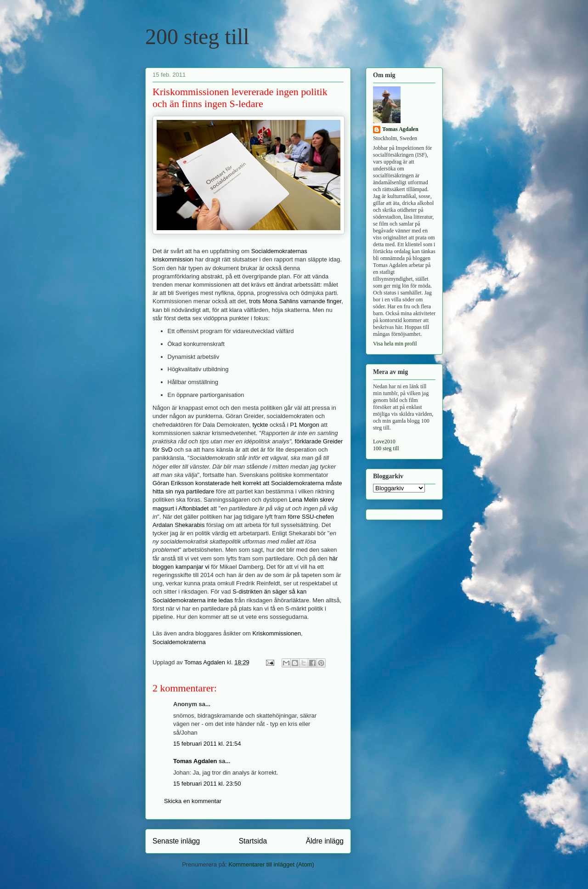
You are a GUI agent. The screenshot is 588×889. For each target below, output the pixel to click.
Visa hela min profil (395, 344)
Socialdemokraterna (179, 642)
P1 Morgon (305, 425)
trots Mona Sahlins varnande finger (295, 301)
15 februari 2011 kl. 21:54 (207, 744)
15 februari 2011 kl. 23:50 (207, 784)
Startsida (253, 841)
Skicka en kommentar (193, 801)
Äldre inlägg (325, 841)
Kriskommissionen (277, 633)
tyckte (260, 425)
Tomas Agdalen (195, 761)
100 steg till (386, 448)
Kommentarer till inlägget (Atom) (271, 864)
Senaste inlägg (176, 841)
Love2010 (384, 442)
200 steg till (197, 37)
